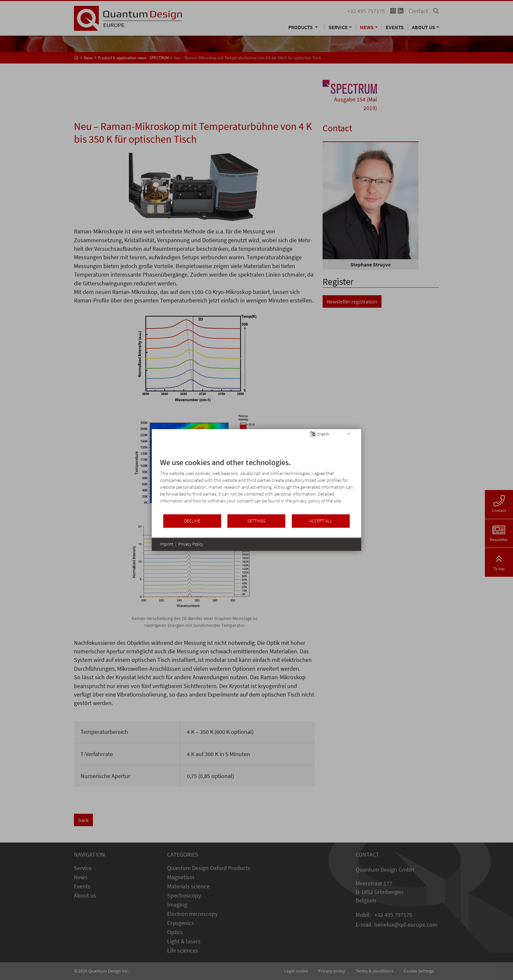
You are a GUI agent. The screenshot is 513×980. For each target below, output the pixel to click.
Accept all (321, 521)
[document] (256, 486)
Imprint (167, 544)
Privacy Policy (191, 544)
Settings (256, 521)
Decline (192, 521)
